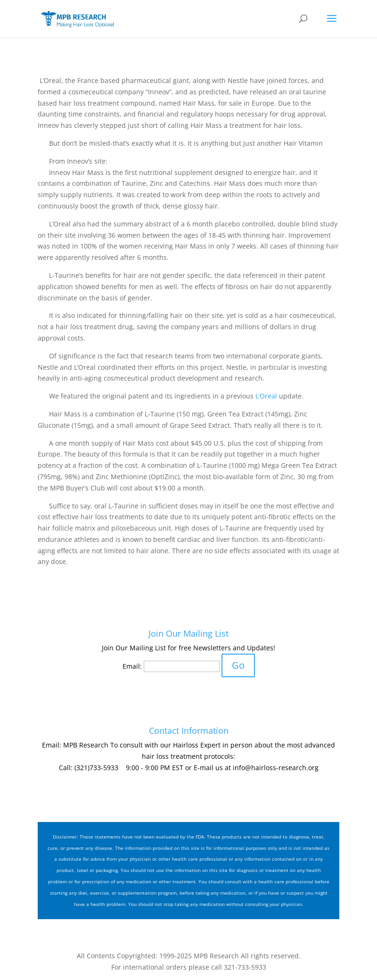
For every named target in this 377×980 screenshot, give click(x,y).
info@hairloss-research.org (276, 768)
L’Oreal (266, 396)
